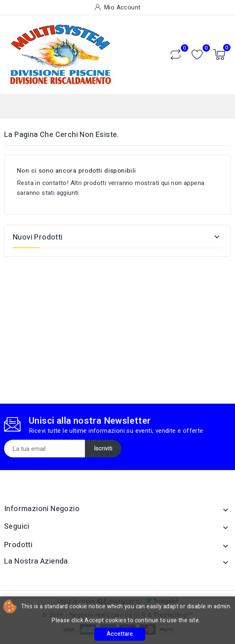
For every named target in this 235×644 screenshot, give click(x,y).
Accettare (120, 634)
